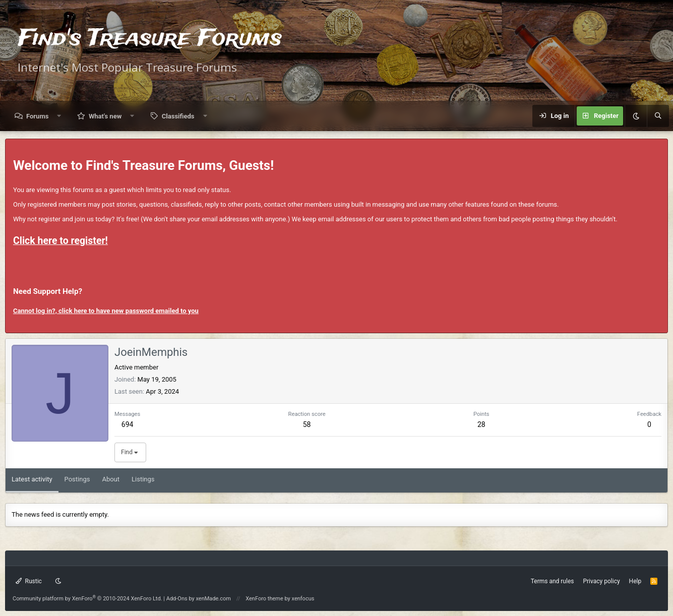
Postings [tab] (77, 479)
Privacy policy (601, 581)
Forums (37, 116)
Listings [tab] (143, 479)
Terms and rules (553, 581)
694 (128, 424)
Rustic (29, 581)
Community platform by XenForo (87, 599)
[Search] (658, 116)
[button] (59, 116)
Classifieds (178, 116)
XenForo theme (264, 599)
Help (635, 581)
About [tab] (111, 479)
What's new (105, 116)
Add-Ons (177, 599)
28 (481, 424)
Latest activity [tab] (32, 479)
